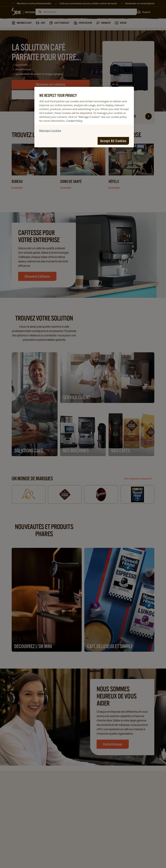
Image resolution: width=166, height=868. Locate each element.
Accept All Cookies (113, 141)
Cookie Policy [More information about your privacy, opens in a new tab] (74, 121)
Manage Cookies (50, 131)
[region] (84, 117)
